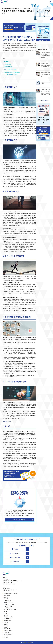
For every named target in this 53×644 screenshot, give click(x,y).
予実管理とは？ (7, 61)
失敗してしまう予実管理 (10, 69)
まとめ (5, 77)
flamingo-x (7, 613)
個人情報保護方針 (8, 634)
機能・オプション (10, 604)
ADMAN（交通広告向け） (11, 610)
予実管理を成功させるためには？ (12, 72)
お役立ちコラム (8, 619)
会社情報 (6, 624)
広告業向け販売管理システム (11, 593)
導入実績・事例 (8, 620)
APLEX (6, 611)
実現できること (9, 602)
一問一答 (6, 622)
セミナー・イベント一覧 (7, 628)
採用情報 (6, 638)
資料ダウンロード (15, 557)
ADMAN (6, 599)
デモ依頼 (15, 549)
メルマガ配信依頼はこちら (18, 520)
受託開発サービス (8, 617)
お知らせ (6, 636)
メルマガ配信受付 (15, 553)
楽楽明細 (6, 615)
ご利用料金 (8, 608)
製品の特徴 (8, 601)
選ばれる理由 (7, 595)
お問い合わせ (15, 562)
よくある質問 (8, 606)
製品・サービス (8, 597)
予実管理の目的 (7, 64)
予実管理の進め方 (8, 67)
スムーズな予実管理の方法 (10, 75)
